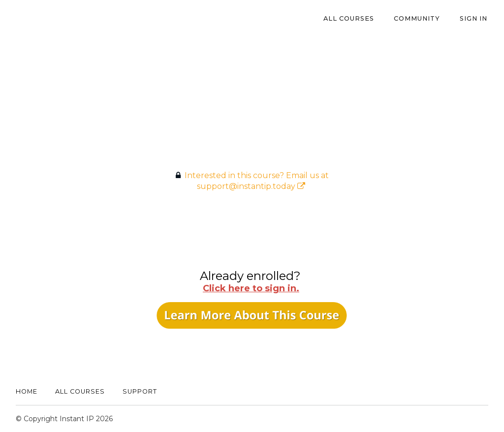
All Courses (354, 18)
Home (27, 391)
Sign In (474, 18)
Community (420, 18)
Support (140, 391)
